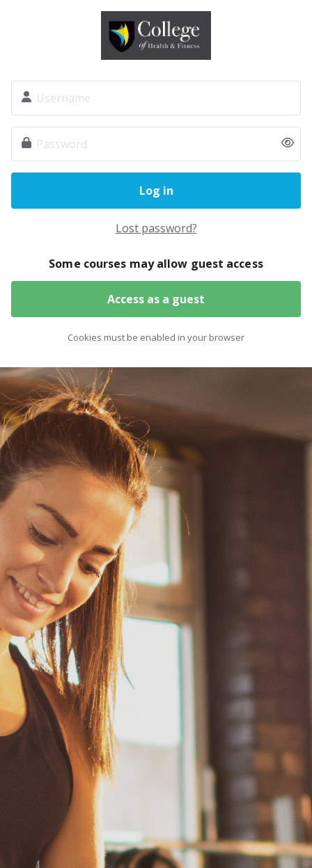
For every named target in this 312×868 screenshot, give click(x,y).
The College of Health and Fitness (156, 35)
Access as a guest (156, 299)
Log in (156, 191)
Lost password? (156, 228)
